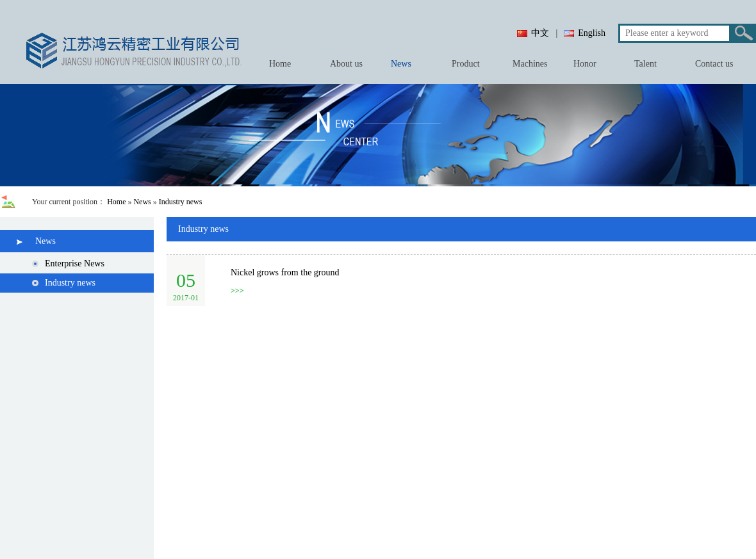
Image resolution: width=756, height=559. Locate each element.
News (142, 202)
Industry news (181, 202)
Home (116, 202)
